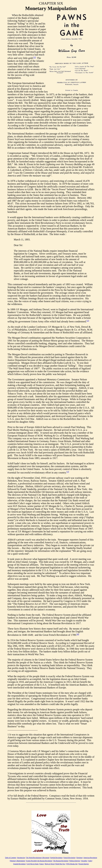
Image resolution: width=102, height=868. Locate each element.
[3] (68, 472)
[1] (35, 57)
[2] (88, 321)
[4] (78, 634)
